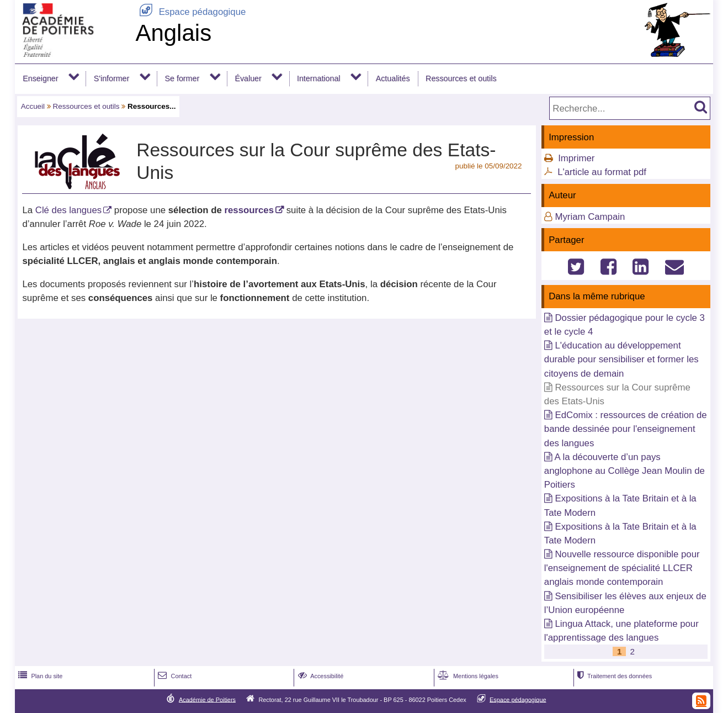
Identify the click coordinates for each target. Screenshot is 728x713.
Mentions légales (467, 676)
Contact (174, 676)
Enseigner (40, 78)
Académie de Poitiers (207, 699)
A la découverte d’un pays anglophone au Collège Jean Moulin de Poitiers (625, 471)
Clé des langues (68, 210)
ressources (249, 210)
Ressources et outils (461, 78)
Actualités (393, 78)
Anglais (173, 33)
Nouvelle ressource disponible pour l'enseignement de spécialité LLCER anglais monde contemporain (622, 568)
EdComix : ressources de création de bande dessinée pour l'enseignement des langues (626, 429)
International (319, 78)
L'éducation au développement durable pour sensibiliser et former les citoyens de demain (621, 359)
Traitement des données (613, 676)
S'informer (112, 78)
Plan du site (39, 676)
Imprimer (576, 158)
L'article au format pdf (602, 172)
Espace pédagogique (190, 12)
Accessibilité (320, 676)
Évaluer (248, 78)
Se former (182, 78)
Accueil (33, 106)
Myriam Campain (590, 217)
